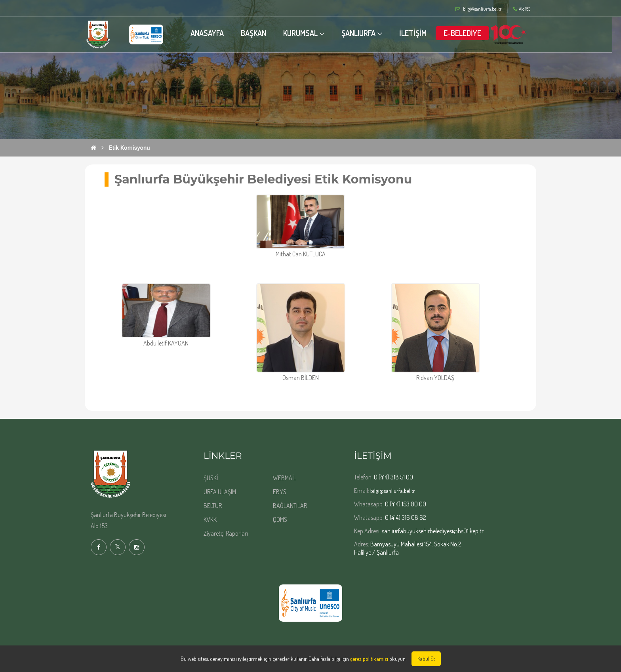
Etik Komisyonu (130, 148)
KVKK (210, 519)
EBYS (280, 492)
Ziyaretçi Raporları (226, 533)
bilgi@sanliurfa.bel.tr (393, 491)
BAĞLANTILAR (290, 506)
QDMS (280, 519)
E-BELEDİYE (467, 33)
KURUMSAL (305, 33)
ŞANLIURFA (363, 33)
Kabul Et (426, 659)
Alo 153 (522, 9)
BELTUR (213, 506)
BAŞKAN (257, 33)
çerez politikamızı (369, 659)
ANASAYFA (211, 33)
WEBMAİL (285, 478)
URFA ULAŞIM (220, 492)
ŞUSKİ (211, 478)
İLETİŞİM (417, 33)
